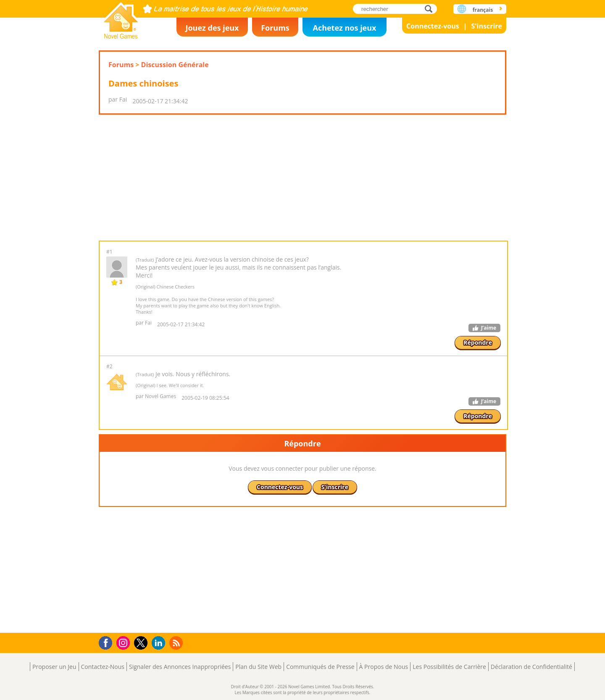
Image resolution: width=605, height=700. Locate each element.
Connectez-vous (433, 26)
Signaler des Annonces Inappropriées (180, 667)
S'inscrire (487, 26)
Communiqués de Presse (320, 667)
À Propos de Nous (384, 667)
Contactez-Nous (103, 667)
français (483, 10)
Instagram (124, 642)
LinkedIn (160, 643)
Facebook (108, 642)
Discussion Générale (175, 65)
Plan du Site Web (258, 667)
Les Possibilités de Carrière (449, 667)
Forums (275, 28)
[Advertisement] (302, 178)
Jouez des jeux (212, 28)
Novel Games (121, 18)
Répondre (478, 342)
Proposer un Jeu (54, 667)
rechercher (431, 9)
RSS (177, 643)
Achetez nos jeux (344, 28)
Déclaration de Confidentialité (531, 667)
